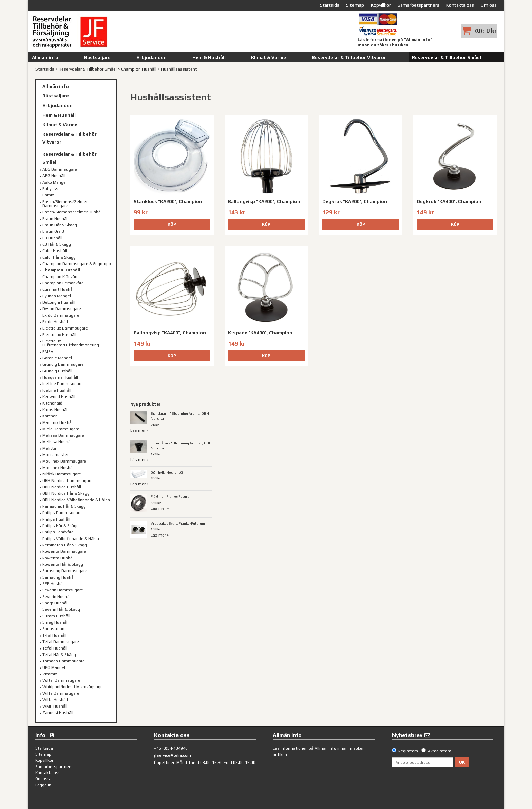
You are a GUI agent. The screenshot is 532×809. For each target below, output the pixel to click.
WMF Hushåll (55, 706)
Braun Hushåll (55, 219)
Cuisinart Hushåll (59, 289)
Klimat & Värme (269, 57)
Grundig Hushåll (57, 371)
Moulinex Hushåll (59, 468)
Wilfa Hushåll (55, 700)
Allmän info (45, 57)
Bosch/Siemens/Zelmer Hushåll (73, 212)
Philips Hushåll (56, 519)
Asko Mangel (55, 182)
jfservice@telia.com (173, 755)
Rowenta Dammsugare (64, 551)
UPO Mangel (54, 667)
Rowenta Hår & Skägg (63, 564)
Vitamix (50, 674)
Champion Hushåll (139, 69)
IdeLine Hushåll (57, 390)
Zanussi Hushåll (58, 713)
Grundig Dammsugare (63, 364)
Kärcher (50, 416)
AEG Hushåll (54, 176)
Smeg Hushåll (55, 622)
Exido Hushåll (55, 322)
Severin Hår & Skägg (61, 609)
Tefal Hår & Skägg (59, 655)
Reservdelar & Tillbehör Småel (446, 57)
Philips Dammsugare (62, 513)
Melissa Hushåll (58, 442)
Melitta (49, 448)
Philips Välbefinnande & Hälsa (71, 539)
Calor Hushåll (55, 251)
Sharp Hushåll (55, 603)
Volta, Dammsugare (61, 680)
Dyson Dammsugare (62, 309)
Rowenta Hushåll (59, 558)
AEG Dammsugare (60, 169)
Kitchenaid (52, 403)
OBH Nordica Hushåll (62, 487)
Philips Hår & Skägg (61, 526)
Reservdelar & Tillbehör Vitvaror (349, 57)
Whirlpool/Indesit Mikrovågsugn (73, 687)
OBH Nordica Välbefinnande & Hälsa (76, 500)
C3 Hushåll (52, 238)
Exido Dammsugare (61, 315)
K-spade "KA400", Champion (260, 333)
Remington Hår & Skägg (65, 545)
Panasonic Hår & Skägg (64, 506)
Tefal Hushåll (55, 648)
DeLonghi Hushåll (59, 302)
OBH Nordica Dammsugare (68, 481)
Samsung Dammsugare (65, 571)
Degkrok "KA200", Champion (355, 201)
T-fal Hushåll (54, 635)
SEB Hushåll (54, 584)
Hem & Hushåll (209, 57)
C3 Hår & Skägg (57, 244)
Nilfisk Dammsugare (62, 474)
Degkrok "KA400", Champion (449, 201)
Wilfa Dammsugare (61, 693)
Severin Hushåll (57, 597)
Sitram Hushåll (56, 616)
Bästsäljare (97, 57)
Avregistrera (440, 751)
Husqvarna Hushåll (60, 377)
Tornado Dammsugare (64, 661)
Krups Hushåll (55, 410)
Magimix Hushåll (58, 422)
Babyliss (50, 189)
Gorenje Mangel (57, 358)
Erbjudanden (151, 57)
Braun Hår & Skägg (60, 225)
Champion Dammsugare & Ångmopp (77, 264)
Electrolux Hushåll (59, 335)
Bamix (48, 195)
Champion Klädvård (61, 277)
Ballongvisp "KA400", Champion (170, 333)
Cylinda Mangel (57, 296)
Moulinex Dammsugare (64, 461)
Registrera (408, 751)
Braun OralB (53, 231)
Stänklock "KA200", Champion (168, 201)
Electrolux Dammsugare (65, 328)
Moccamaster (55, 455)
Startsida (45, 69)
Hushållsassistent (179, 69)
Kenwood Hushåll (59, 397)
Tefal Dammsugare (61, 642)
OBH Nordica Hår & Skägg (66, 493)
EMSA (48, 352)
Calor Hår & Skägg (59, 257)
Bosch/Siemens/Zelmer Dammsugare (65, 204)
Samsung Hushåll (59, 577)
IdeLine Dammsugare (63, 384)
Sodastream (54, 629)
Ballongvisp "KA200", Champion (264, 201)
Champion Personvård (63, 283)
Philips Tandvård (58, 532)
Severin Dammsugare (63, 590)
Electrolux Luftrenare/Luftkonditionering (71, 343)
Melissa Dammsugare (63, 435)
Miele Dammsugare (61, 429)
